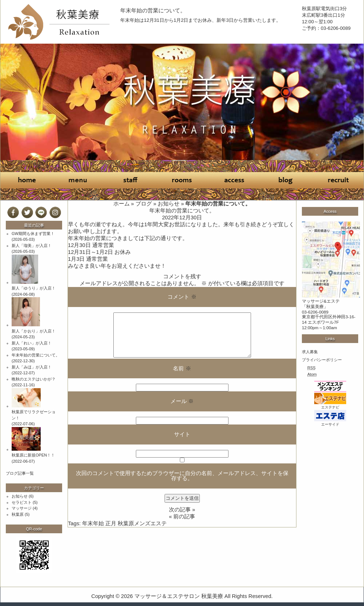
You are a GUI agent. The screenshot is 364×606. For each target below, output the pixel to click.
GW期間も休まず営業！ (33, 234)
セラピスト (22, 502)
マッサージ (22, 508)
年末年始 (93, 523)
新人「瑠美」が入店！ (32, 246)
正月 (111, 523)
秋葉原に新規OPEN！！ (33, 455)
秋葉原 (18, 514)
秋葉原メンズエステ (142, 523)
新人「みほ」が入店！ (32, 367)
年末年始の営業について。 (153, 11)
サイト (182, 434)
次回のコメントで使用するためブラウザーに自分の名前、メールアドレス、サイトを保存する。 (182, 476)
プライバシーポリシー (322, 360)
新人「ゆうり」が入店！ (34, 288)
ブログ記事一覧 (20, 473)
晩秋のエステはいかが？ (34, 379)
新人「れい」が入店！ (32, 343)
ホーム (122, 204)
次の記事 (180, 510)
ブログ (144, 204)
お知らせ (169, 204)
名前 (182, 368)
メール (182, 401)
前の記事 (184, 517)
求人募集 (310, 352)
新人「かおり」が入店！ (34, 331)
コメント (182, 297)
